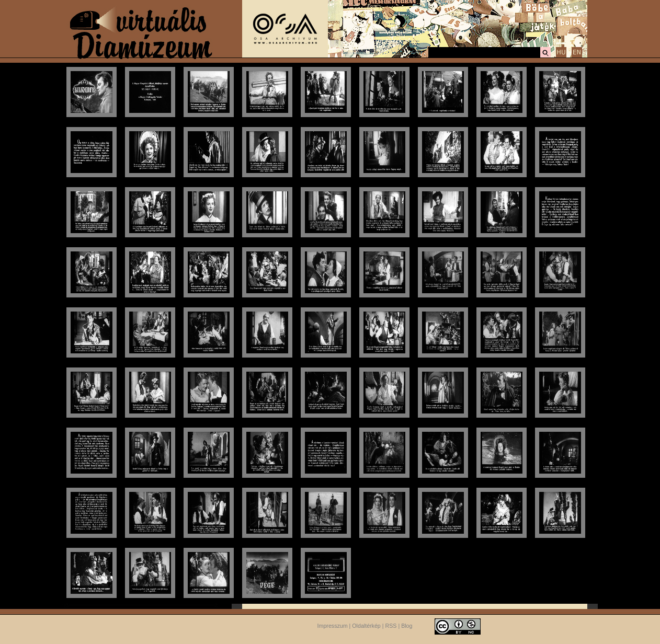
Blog (407, 626)
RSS (391, 626)
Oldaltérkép (366, 626)
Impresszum (333, 626)
